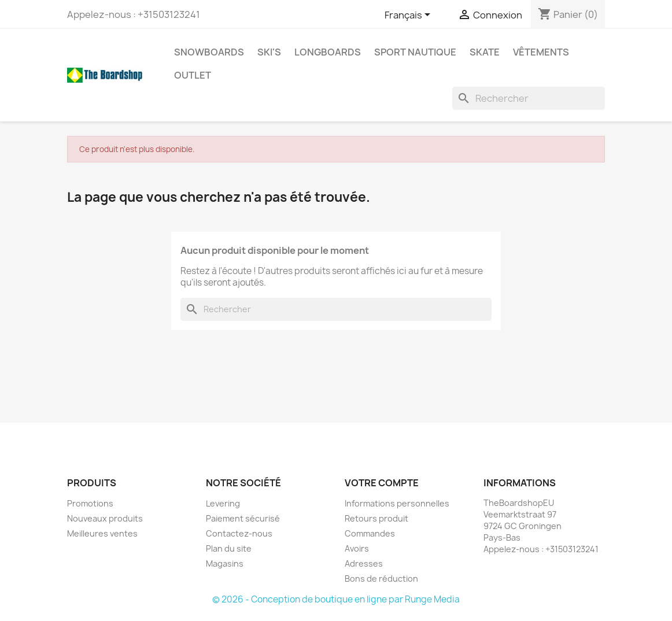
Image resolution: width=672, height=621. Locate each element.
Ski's (269, 52)
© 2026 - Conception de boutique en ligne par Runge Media (336, 599)
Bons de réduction (381, 579)
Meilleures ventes (102, 533)
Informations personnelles (397, 503)
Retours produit (376, 518)
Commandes (370, 533)
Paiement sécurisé (243, 518)
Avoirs (357, 548)
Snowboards (209, 52)
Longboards (328, 52)
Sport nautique (415, 52)
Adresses (364, 563)
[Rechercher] (529, 98)
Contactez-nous (239, 533)
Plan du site (229, 548)
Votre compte (382, 483)
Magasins (225, 563)
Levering (223, 503)
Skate (485, 52)
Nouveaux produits (105, 518)
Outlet (193, 75)
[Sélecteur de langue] (409, 16)
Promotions (90, 503)
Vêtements (541, 52)
